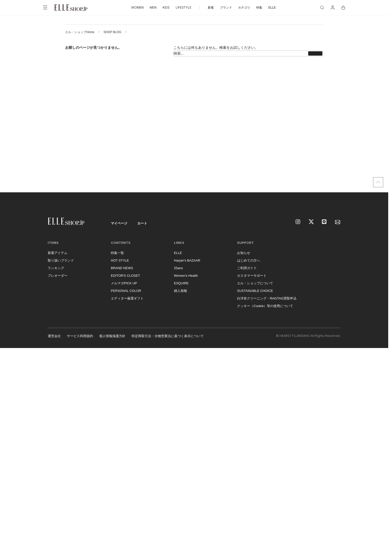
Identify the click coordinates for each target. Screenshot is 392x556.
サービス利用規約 (80, 336)
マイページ (119, 223)
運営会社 (54, 336)
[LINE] (325, 222)
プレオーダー (58, 276)
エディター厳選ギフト (127, 298)
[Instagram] (298, 222)
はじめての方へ (249, 260)
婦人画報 (180, 291)
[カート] (343, 8)
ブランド (226, 8)
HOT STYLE (120, 260)
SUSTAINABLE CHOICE (255, 291)
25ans (178, 268)
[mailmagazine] (338, 222)
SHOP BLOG (112, 32)
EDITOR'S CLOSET (125, 276)
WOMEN (137, 7)
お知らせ (244, 253)
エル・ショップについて (255, 283)
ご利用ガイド (247, 268)
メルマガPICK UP (124, 283)
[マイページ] (333, 8)
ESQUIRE (181, 283)
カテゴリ (244, 8)
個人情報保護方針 (112, 336)
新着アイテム (58, 253)
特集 (259, 8)
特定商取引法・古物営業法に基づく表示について (168, 336)
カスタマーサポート (252, 276)
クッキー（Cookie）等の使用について (265, 306)
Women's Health (186, 276)
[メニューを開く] (45, 8)
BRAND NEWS (122, 268)
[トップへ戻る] (378, 182)
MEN (153, 7)
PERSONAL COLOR (126, 291)
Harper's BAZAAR (187, 260)
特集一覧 (117, 253)
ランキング (56, 268)
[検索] (322, 8)
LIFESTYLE (184, 7)
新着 (211, 8)
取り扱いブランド (61, 260)
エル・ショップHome (80, 32)
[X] (311, 222)
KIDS (166, 7)
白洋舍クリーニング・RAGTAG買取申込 (267, 298)
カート (142, 223)
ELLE (272, 8)
